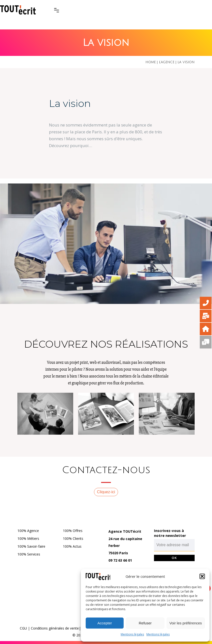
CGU (23, 628)
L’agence (167, 62)
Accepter (105, 623)
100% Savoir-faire (31, 546)
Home (151, 62)
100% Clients (73, 538)
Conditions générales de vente (55, 628)
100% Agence (28, 531)
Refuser (145, 623)
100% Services (29, 554)
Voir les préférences (186, 623)
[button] (202, 576)
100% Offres (73, 531)
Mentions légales (132, 634)
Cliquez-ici (106, 492)
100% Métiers (28, 538)
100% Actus (72, 546)
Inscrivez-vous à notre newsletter (170, 533)
